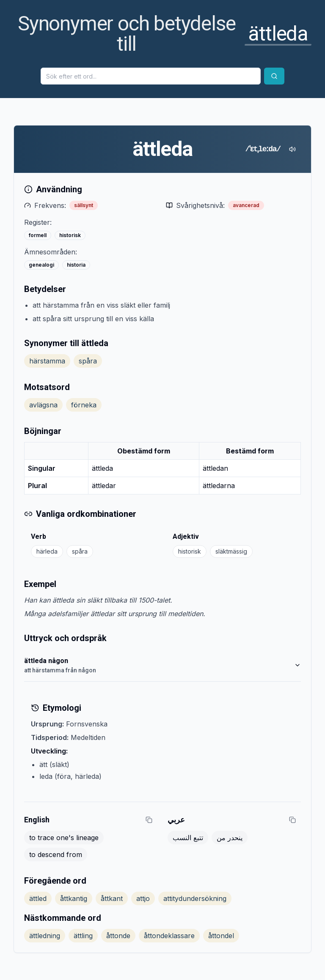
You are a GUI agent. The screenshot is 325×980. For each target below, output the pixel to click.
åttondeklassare (169, 936)
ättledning (45, 936)
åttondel (221, 936)
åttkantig (74, 898)
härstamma (47, 361)
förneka (84, 405)
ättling (83, 936)
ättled (38, 898)
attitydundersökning (195, 898)
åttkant (112, 898)
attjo (143, 898)
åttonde (118, 936)
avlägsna (43, 405)
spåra (88, 361)
